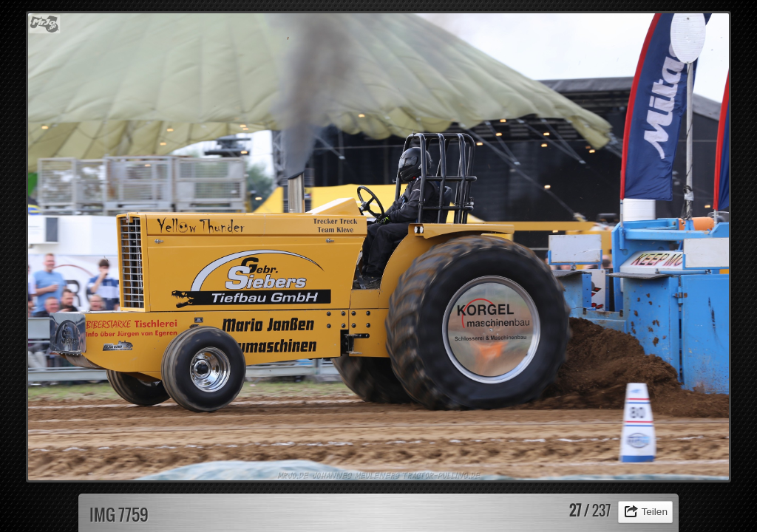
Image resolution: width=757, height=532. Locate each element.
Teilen (654, 512)
